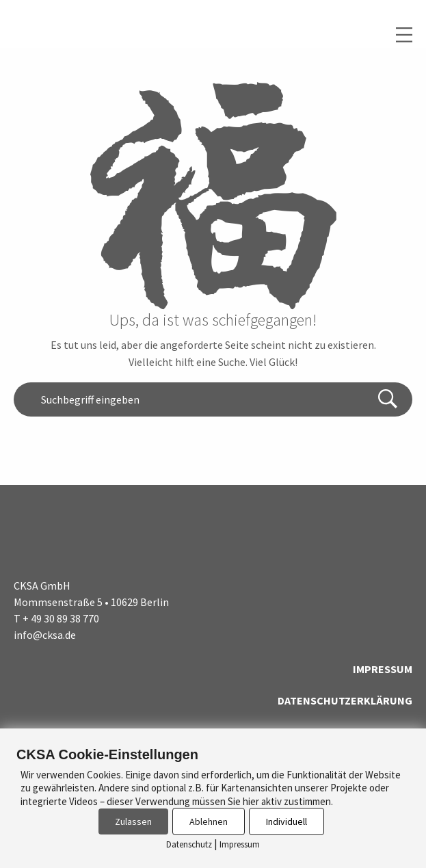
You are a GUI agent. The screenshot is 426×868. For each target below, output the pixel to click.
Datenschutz (189, 844)
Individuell (287, 821)
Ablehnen (209, 821)
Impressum (383, 669)
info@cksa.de (45, 635)
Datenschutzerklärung (345, 700)
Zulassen (133, 821)
